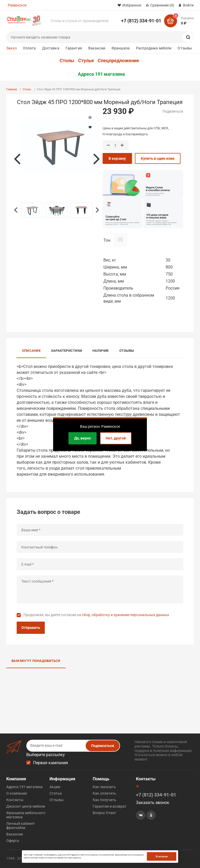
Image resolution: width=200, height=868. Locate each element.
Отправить (31, 628)
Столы (67, 61)
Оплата (29, 48)
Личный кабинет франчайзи (21, 826)
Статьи (56, 793)
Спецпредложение (118, 61)
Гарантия (74, 48)
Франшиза (121, 48)
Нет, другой (116, 438)
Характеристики (67, 351)
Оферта (13, 841)
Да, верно (83, 438)
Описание (31, 351)
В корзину (117, 158)
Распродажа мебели (154, 48)
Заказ (11, 48)
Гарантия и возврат (110, 806)
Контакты (15, 800)
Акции (55, 787)
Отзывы (185, 48)
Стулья (86, 61)
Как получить (104, 800)
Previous (17, 159)
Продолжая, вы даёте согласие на (96, 615)
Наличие (101, 351)
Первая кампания (51, 763)
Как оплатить (104, 793)
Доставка (51, 48)
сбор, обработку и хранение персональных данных (126, 615)
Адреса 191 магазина (101, 74)
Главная (12, 89)
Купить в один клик (158, 158)
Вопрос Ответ (104, 813)
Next (96, 159)
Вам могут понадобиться (36, 661)
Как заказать (104, 787)
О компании (17, 793)
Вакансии (97, 48)
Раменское (17, 5)
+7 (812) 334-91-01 (141, 21)
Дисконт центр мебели (26, 806)
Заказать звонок (153, 803)
